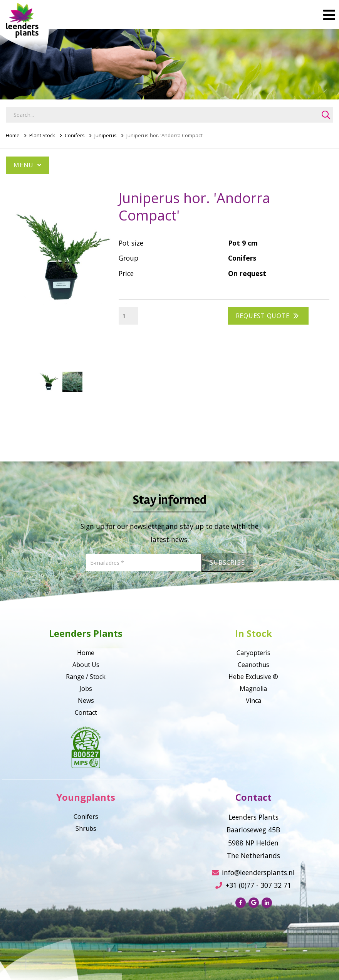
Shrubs (86, 828)
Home (13, 135)
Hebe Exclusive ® (253, 677)
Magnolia (253, 689)
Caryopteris (253, 653)
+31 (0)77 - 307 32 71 (253, 885)
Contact (86, 712)
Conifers (75, 135)
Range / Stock (86, 677)
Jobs (86, 689)
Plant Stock (42, 135)
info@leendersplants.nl (253, 872)
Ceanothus (253, 665)
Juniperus (106, 135)
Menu (28, 165)
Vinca (253, 700)
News (86, 700)
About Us (86, 665)
